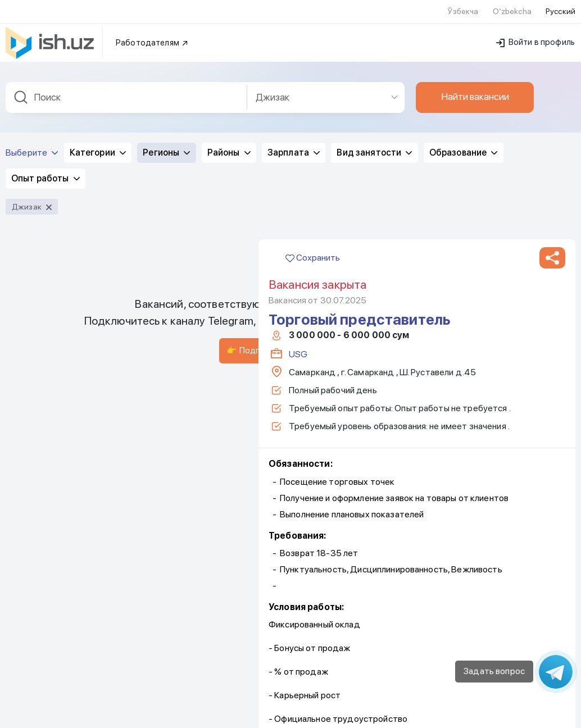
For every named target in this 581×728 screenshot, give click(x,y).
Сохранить (313, 60)
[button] (552, 61)
